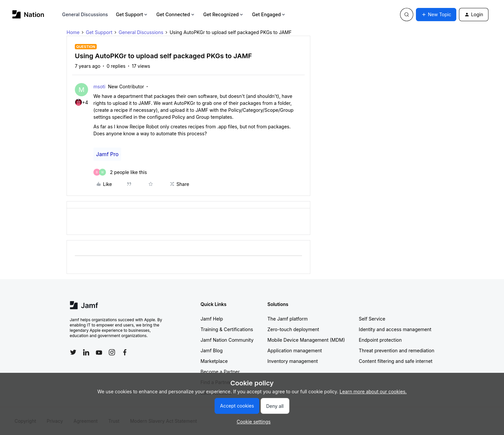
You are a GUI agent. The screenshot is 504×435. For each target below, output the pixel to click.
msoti (99, 87)
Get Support (132, 14)
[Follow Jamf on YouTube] (99, 352)
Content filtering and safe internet (396, 361)
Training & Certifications (227, 329)
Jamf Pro (107, 154)
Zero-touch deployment (293, 329)
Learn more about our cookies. (373, 391)
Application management (295, 350)
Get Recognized (224, 14)
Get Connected (176, 14)
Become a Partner (220, 372)
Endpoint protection (380, 340)
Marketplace (214, 361)
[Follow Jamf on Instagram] (112, 352)
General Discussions (85, 14)
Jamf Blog (212, 350)
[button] (436, 15)
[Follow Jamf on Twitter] (73, 352)
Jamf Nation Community (227, 340)
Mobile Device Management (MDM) (306, 340)
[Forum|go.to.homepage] (28, 14)
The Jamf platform (288, 319)
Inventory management (293, 361)
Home (73, 32)
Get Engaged (269, 14)
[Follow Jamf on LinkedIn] (86, 352)
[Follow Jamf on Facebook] (125, 352)
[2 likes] (120, 172)
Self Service (372, 319)
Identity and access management (395, 329)
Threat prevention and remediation (397, 350)
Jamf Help (212, 319)
